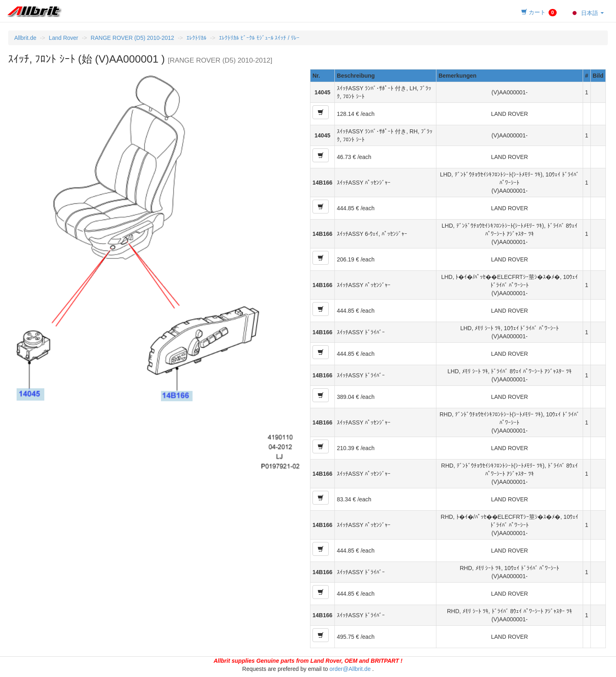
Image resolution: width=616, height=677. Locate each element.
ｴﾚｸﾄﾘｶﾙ (196, 38)
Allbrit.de (25, 38)
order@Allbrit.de (350, 669)
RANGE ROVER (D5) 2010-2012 (132, 38)
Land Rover (63, 38)
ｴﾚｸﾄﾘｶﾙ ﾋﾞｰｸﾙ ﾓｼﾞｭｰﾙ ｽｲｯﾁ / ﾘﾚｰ (259, 38)
